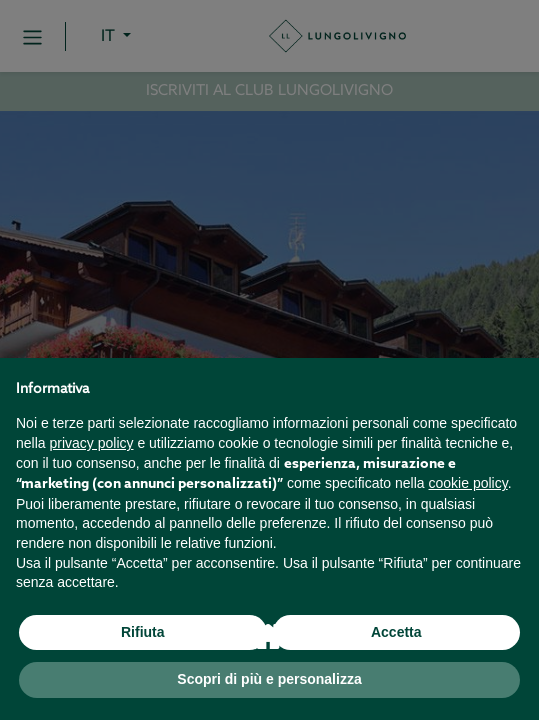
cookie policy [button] (468, 483)
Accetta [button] (396, 632)
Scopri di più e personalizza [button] (269, 679)
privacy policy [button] (91, 443)
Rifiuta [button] (143, 632)
